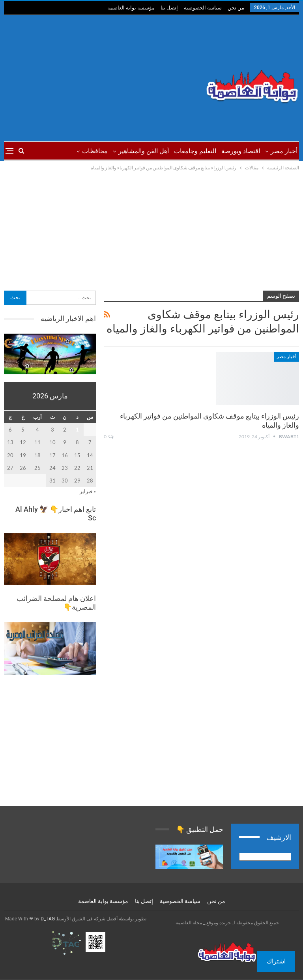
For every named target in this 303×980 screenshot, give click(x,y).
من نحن (236, 8)
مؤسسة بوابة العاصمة (131, 8)
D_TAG (47, 919)
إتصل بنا (169, 8)
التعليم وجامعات (195, 151)
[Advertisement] (101, 78)
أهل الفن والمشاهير (144, 151)
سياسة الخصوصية (203, 8)
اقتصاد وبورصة (241, 151)
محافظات (95, 151)
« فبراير (88, 491)
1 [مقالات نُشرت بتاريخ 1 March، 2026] (77, 430)
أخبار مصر (284, 151)
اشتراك (276, 961)
